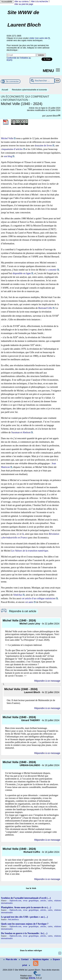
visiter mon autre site (38, 38)
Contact (24, 959)
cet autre (29, 602)
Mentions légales (40, 959)
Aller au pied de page (24, 4)
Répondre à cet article (23, 611)
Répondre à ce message (47, 681)
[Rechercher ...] (42, 81)
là (23, 534)
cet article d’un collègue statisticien (39, 598)
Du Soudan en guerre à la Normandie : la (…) (24, 933)
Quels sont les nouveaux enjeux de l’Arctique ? (25, 924)
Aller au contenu (22, 1)
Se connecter (12, 81)
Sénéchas (18, 595)
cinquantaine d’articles (12, 149)
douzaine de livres (43, 145)
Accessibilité (7, 2)
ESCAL (32, 978)
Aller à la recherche (39, 1)
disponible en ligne (22, 273)
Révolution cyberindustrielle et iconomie (29, 90)
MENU (48, 70)
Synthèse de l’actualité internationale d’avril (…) (26, 898)
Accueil (5, 90)
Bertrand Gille (45, 308)
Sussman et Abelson (21, 432)
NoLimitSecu (13, 919)
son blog (8, 156)
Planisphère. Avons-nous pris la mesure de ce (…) (26, 907)
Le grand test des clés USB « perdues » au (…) (24, 917)
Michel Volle (7, 138)
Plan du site (10, 959)
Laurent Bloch (52, 116)
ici (18, 534)
